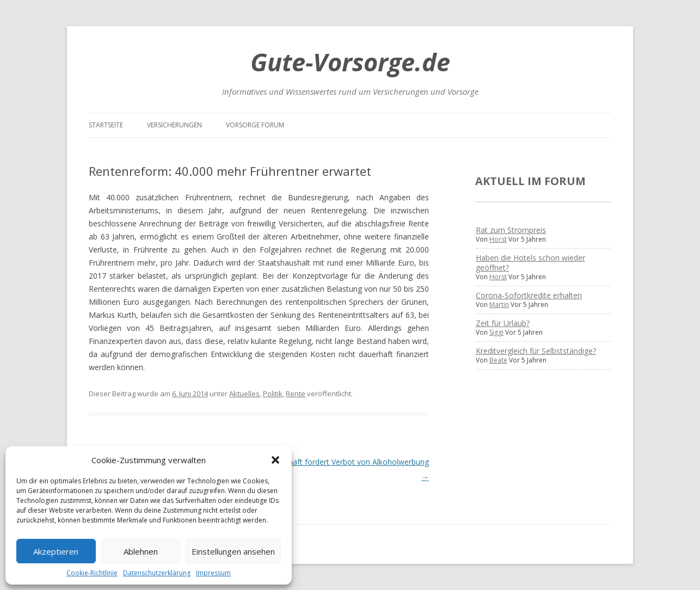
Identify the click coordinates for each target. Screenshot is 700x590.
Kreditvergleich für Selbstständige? (536, 351)
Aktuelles (244, 394)
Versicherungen (174, 125)
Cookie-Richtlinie (92, 573)
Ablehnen (141, 551)
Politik (273, 394)
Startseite (106, 125)
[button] (275, 460)
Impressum (213, 573)
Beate (498, 360)
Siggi (496, 332)
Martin (499, 305)
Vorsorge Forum (255, 125)
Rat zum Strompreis (511, 230)
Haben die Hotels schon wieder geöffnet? (530, 263)
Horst (498, 239)
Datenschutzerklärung (157, 573)
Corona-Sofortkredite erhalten (529, 295)
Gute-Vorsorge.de (350, 62)
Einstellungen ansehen (233, 551)
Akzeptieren (56, 551)
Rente (296, 394)
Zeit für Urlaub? (503, 323)
